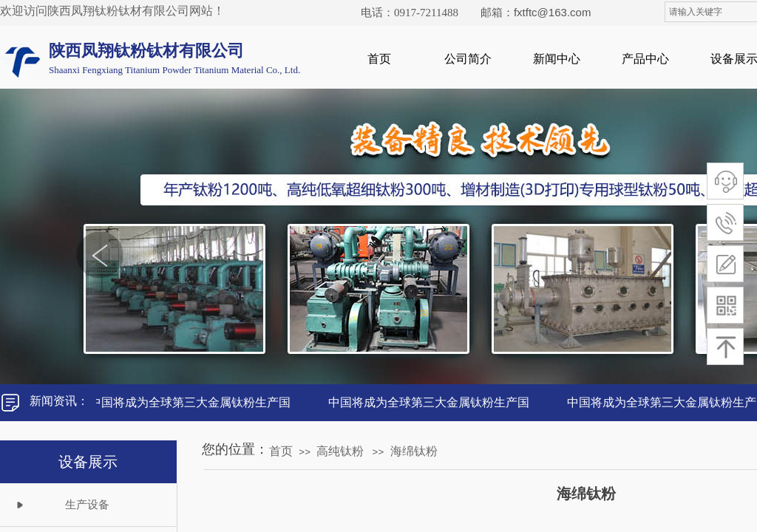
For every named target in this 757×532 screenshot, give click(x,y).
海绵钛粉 (414, 451)
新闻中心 (557, 59)
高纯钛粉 (340, 451)
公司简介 (468, 59)
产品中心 (645, 59)
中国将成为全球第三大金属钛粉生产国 (192, 402)
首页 (379, 59)
